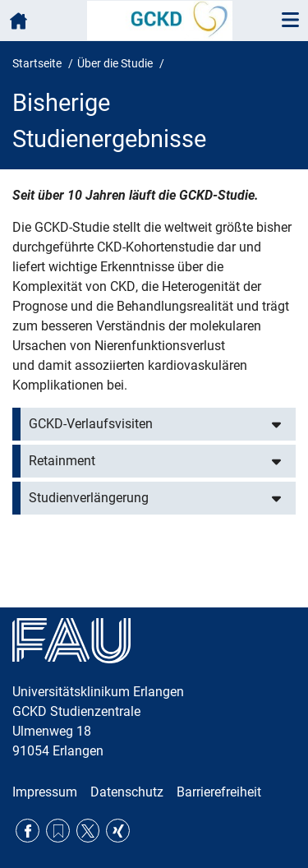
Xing (118, 831)
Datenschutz (127, 792)
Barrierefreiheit (219, 792)
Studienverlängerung (89, 498)
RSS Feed (58, 831)
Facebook (28, 831)
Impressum (45, 792)
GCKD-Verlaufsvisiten (91, 424)
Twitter (88, 831)
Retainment (62, 461)
